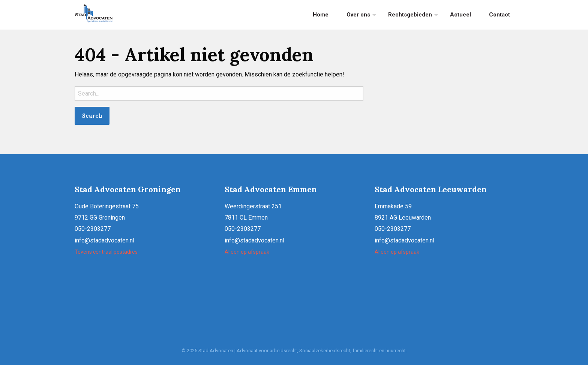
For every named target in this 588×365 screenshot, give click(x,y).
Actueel (460, 15)
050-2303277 (93, 229)
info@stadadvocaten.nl (104, 240)
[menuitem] (321, 15)
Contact (499, 15)
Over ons (358, 15)
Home (321, 15)
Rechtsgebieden (410, 15)
